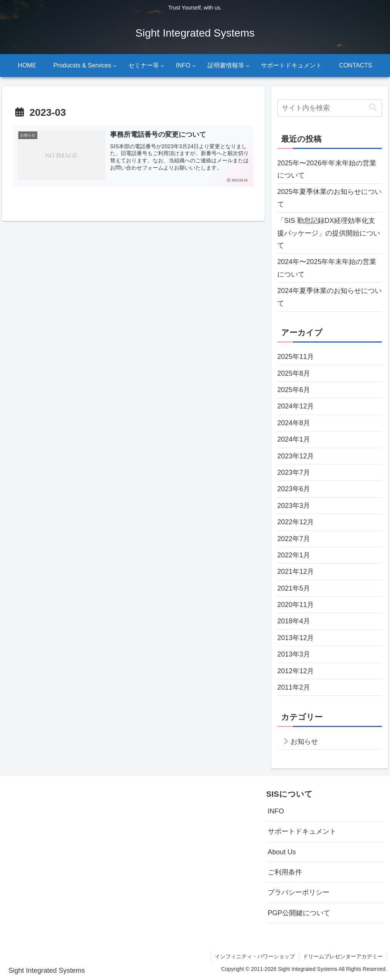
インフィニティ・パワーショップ (255, 956)
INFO (276, 811)
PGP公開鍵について (299, 913)
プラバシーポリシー (299, 892)
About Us (282, 852)
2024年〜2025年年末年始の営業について (327, 268)
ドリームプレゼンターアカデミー (343, 956)
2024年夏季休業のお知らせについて (329, 297)
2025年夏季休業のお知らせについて (329, 198)
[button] (373, 108)
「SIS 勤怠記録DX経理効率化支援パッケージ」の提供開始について (329, 233)
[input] (329, 108)
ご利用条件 (285, 872)
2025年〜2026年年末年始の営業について (327, 169)
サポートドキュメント (302, 831)
